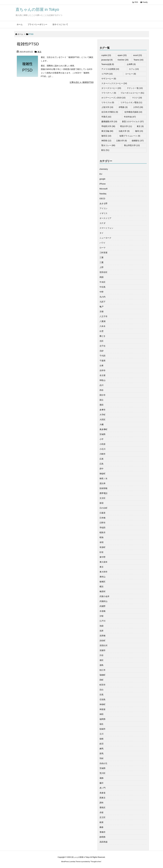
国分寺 (102, 395)
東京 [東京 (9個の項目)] (140, 126)
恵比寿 (102, 483)
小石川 (102, 449)
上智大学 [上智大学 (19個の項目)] (107, 107)
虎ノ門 (102, 788)
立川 (102, 734)
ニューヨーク (105, 238)
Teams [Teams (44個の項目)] (138, 60)
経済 (102, 744)
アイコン (103, 208)
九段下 (102, 302)
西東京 (102, 798)
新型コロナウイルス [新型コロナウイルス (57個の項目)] (133, 122)
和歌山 (102, 380)
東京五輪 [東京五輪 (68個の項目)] (107, 131)
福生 (102, 724)
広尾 (102, 459)
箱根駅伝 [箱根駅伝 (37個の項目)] (138, 141)
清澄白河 (103, 645)
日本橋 (102, 518)
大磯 (102, 424)
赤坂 (102, 812)
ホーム (20, 34)
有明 (102, 542)
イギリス (103, 213)
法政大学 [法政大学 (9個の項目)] (124, 131)
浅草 (102, 631)
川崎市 (102, 454)
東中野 (102, 557)
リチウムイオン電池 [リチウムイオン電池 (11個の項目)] (131, 102)
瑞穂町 (102, 675)
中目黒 (102, 287)
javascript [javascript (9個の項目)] (107, 60)
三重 (102, 257)
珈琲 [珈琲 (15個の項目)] (139, 131)
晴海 (102, 537)
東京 (39, 52)
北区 (102, 341)
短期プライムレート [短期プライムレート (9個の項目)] (130, 136)
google (102, 179)
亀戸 (102, 307)
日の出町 (103, 508)
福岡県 (102, 719)
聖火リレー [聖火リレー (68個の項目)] (108, 145)
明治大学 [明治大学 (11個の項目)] (126, 126)
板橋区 (102, 582)
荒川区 (102, 773)
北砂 (102, 351)
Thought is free (96, 862)
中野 (102, 292)
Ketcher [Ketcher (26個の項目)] (123, 60)
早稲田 (102, 528)
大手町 (102, 415)
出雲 (102, 331)
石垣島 (102, 699)
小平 (102, 439)
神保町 (102, 704)
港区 (102, 660)
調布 (102, 803)
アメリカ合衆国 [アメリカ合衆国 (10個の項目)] (110, 69)
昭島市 (102, 533)
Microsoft (104, 189)
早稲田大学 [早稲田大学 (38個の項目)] (108, 126)
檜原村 (102, 591)
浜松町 (102, 641)
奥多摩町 (103, 429)
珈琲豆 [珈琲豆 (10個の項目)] (106, 136)
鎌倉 (102, 827)
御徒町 (102, 474)
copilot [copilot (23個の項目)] (106, 55)
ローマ (102, 248)
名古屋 (102, 375)
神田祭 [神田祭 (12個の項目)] (106, 141)
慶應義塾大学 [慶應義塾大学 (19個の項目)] (109, 122)
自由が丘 (103, 763)
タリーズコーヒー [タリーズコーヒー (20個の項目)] (111, 88)
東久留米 (103, 562)
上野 (102, 267)
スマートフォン (106, 228)
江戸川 (102, 621)
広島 (102, 464)
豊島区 (102, 808)
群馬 (102, 754)
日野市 (102, 523)
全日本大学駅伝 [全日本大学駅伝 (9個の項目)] (110, 112)
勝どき (102, 336)
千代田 (102, 356)
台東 (102, 366)
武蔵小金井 (104, 596)
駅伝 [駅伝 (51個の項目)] (105, 150)
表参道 (102, 793)
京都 (102, 312)
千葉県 (102, 361)
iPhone (103, 184)
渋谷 (102, 655)
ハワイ (102, 243)
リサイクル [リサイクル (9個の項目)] (108, 102)
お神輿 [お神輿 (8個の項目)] (131, 64)
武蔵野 (102, 606)
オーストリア (105, 218)
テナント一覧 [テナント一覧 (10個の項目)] (135, 88)
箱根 (102, 739)
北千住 (102, 346)
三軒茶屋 (103, 253)
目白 (102, 690)
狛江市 (102, 670)
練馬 (102, 749)
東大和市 (103, 572)
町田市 (102, 685)
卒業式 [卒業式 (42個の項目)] (106, 117)
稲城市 (102, 729)
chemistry (104, 169)
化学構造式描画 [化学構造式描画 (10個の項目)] (133, 112)
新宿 (102, 503)
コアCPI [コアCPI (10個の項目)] (107, 74)
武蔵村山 (103, 601)
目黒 (102, 695)
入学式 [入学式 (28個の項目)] (138, 107)
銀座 (102, 822)
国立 (102, 400)
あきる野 (103, 203)
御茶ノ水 (103, 478)
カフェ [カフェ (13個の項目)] (134, 69)
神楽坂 (102, 709)
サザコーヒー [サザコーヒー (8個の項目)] (109, 79)
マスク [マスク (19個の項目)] (137, 98)
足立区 (102, 817)
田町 (102, 680)
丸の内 (102, 297)
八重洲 (102, 321)
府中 (102, 469)
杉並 (102, 552)
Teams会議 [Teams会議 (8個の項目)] (108, 64)
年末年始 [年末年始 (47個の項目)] (130, 117)
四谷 (102, 390)
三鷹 (102, 262)
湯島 (102, 665)
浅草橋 (102, 636)
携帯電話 (103, 493)
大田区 (102, 420)
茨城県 (102, 768)
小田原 (102, 444)
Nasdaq (103, 194)
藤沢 (102, 783)
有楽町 (102, 547)
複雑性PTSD (28, 44)
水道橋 (102, 611)
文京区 (102, 498)
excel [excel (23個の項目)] (138, 55)
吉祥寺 (102, 370)
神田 (102, 714)
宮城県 (102, 434)
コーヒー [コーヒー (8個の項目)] (130, 74)
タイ (102, 233)
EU (101, 174)
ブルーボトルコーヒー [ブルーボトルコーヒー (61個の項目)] (132, 93)
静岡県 (102, 837)
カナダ (102, 223)
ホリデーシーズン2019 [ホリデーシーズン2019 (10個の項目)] (113, 98)
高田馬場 (103, 842)
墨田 (102, 405)
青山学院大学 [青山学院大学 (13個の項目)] (132, 145)
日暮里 (102, 513)
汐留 (102, 616)
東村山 (102, 577)
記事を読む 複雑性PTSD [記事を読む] (82, 82)
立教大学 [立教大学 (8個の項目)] (122, 141)
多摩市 (102, 410)
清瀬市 (102, 650)
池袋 (102, 626)
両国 (102, 277)
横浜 (102, 587)
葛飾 (102, 778)
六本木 (102, 326)
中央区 (102, 282)
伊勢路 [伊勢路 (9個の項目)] (123, 107)
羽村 (102, 758)
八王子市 (103, 316)
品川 (102, 385)
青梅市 (102, 832)
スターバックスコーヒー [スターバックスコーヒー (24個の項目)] (114, 83)
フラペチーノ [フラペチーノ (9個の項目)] (109, 93)
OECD (102, 199)
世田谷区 (103, 272)
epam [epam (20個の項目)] (122, 55)
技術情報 (103, 488)
